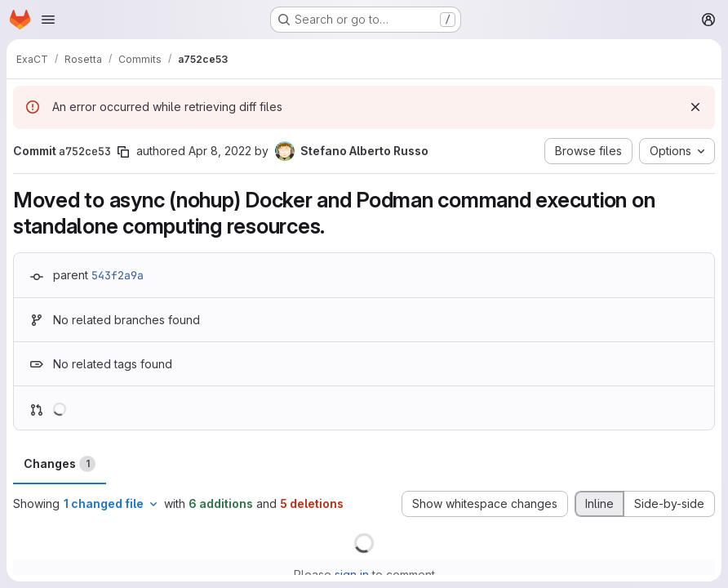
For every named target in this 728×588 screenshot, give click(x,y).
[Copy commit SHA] (123, 152)
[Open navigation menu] (48, 20)
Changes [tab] (60, 464)
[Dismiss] (695, 107)
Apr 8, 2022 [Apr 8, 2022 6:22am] (220, 151)
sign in (352, 575)
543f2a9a (118, 275)
